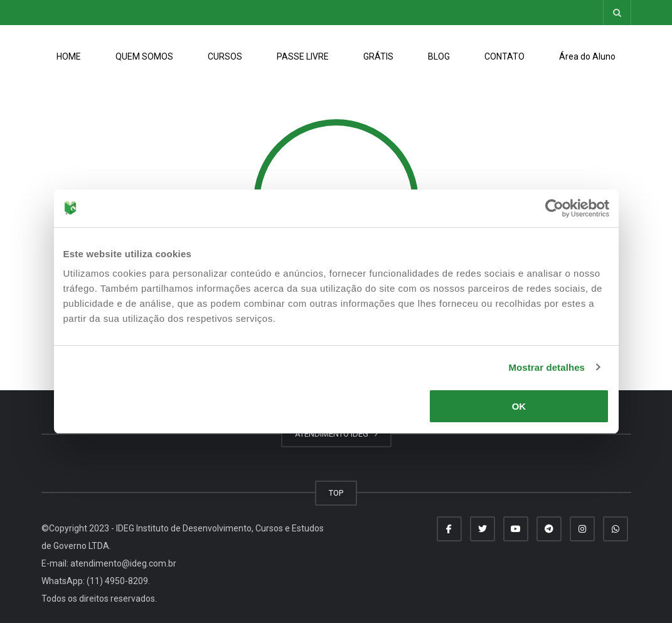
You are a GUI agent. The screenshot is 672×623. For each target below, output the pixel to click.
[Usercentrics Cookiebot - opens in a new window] (554, 208)
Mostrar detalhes (547, 367)
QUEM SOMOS (144, 56)
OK (519, 406)
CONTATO (504, 56)
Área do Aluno (587, 56)
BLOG (439, 56)
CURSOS (225, 56)
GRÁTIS (378, 56)
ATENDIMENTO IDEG (336, 434)
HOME (69, 56)
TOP (336, 493)
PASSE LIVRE (303, 56)
